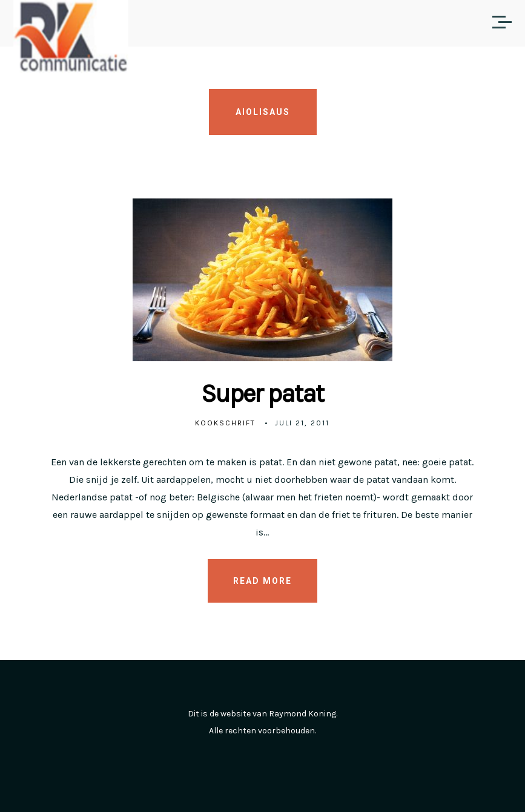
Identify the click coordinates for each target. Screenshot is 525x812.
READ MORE (262, 581)
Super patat (262, 393)
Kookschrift (225, 423)
